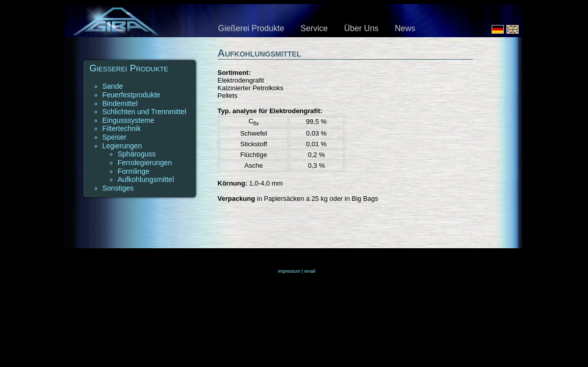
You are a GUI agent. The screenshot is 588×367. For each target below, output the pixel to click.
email (310, 271)
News (405, 28)
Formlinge (134, 171)
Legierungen (122, 146)
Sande (113, 86)
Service (314, 28)
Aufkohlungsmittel (146, 179)
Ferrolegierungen (145, 163)
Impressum (289, 271)
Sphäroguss (137, 154)
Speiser (114, 137)
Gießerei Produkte (251, 28)
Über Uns (362, 28)
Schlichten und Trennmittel (145, 112)
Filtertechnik (122, 128)
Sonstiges (118, 188)
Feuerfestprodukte (132, 95)
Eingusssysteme (129, 120)
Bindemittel (120, 103)
